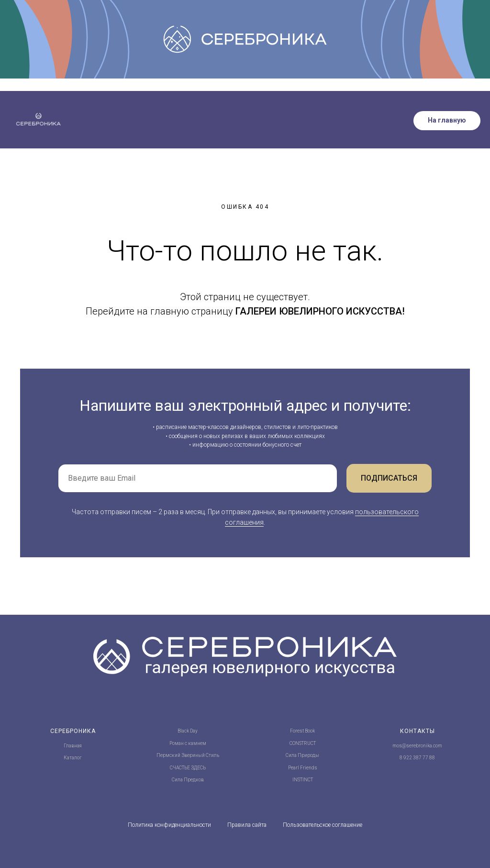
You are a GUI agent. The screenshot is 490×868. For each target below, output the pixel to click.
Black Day (188, 731)
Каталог (73, 758)
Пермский (168, 755)
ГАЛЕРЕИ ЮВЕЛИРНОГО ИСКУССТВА (319, 311)
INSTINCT (303, 780)
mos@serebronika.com (417, 746)
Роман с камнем (188, 743)
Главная (73, 746)
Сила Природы (302, 755)
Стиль (212, 755)
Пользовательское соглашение (323, 825)
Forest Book (302, 731)
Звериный (193, 755)
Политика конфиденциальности (169, 825)
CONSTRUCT (303, 743)
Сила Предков (188, 780)
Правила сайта (247, 825)
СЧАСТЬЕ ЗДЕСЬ (188, 768)
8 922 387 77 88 (417, 758)
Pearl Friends (303, 768)
